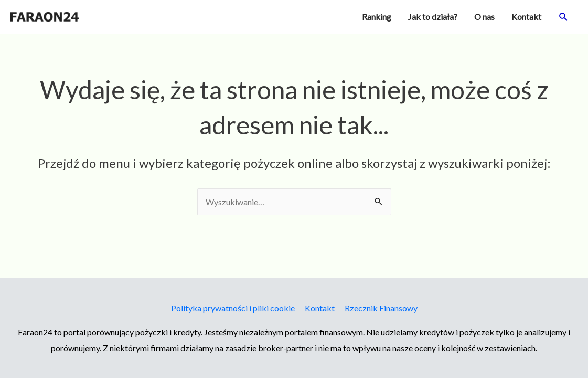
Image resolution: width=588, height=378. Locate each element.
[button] (564, 17)
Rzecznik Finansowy (381, 308)
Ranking (377, 17)
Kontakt (526, 17)
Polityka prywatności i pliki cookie (233, 308)
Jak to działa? (433, 17)
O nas (484, 17)
